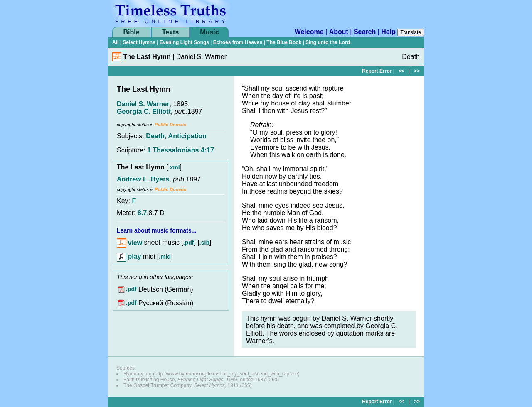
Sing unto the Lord (328, 42)
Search (365, 32)
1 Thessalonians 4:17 (181, 150)
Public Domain (170, 125)
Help (388, 32)
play (129, 256)
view (129, 243)
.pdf (189, 243)
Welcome (309, 32)
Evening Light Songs (184, 42)
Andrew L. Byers (143, 179)
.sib (204, 243)
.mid (165, 257)
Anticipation (187, 136)
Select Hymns (139, 42)
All (115, 42)
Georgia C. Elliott (144, 112)
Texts (171, 32)
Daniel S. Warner (143, 104)
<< (401, 71)
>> (417, 71)
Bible (131, 32)
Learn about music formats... (156, 230)
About (339, 32)
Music (209, 32)
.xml (174, 167)
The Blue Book (284, 42)
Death (155, 136)
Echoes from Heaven (238, 42)
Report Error (377, 71)
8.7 (142, 213)
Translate (411, 32)
